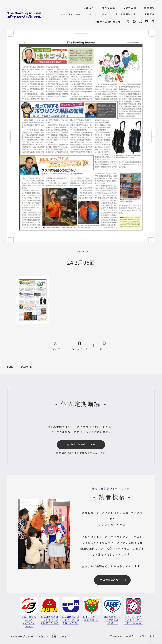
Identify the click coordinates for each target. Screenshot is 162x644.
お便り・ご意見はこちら (53, 636)
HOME (10, 367)
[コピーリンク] (105, 345)
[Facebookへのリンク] (80, 345)
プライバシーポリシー (20, 636)
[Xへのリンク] (56, 345)
